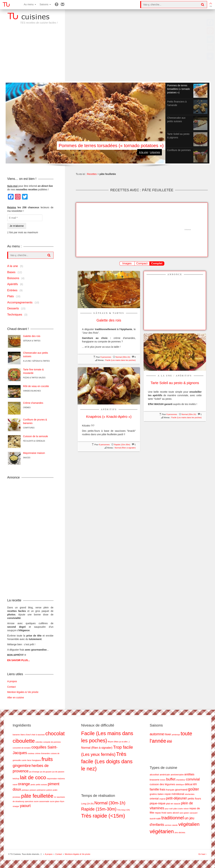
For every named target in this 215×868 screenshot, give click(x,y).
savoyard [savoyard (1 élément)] (193, 813)
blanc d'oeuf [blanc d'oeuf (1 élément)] (26, 735)
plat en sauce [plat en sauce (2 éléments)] (173, 804)
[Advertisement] (107, 55)
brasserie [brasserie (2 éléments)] (155, 780)
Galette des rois (32, 336)
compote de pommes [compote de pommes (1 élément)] (52, 742)
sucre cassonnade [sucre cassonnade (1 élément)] (42, 801)
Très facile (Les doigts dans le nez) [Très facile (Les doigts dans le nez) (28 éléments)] (107, 761)
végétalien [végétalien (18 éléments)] (189, 824)
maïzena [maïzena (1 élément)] (61, 779)
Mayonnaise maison (34, 453)
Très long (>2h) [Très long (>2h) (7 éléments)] (124, 810)
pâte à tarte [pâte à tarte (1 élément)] (178, 809)
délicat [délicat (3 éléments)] (189, 784)
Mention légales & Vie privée (23, 692)
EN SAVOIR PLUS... (19, 660)
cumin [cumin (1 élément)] (24, 760)
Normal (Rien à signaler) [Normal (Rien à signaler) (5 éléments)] (97, 748)
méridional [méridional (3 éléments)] (178, 794)
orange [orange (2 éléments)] (24, 784)
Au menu (30, 4)
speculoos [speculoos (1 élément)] (29, 801)
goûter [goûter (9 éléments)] (194, 789)
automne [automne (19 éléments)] (157, 734)
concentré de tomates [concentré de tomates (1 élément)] (22, 748)
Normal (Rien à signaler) (125, 448)
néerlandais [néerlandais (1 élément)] (190, 794)
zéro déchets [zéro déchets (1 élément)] (180, 832)
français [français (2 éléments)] (170, 790)
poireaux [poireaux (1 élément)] (25, 790)
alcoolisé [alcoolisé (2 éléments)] (154, 775)
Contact (11, 687)
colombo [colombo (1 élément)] (39, 742)
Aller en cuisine (16, 697)
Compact (142, 263)
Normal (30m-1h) (123, 357)
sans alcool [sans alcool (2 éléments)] (173, 813)
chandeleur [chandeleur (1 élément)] (181, 780)
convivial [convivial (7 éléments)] (193, 779)
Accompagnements (20, 302)
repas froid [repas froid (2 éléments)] (160, 813)
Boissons (13, 278)
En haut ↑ (203, 854)
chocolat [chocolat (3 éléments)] (55, 733)
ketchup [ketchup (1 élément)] (16, 779)
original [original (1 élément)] (162, 799)
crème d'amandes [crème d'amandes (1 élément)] (42, 753)
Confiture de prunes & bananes (35, 421)
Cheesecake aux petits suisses (36, 355)
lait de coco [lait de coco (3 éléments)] (33, 777)
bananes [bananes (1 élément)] (16, 735)
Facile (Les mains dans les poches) (121, 360)
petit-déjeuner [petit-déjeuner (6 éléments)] (177, 798)
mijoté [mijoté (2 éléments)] (168, 794)
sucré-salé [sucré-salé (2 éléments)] (155, 819)
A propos (12, 681)
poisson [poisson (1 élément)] (33, 790)
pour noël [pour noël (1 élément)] (169, 809)
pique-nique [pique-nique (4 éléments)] (158, 803)
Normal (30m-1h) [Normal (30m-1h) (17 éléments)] (110, 803)
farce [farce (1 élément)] (29, 760)
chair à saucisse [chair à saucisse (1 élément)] (38, 735)
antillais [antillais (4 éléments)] (189, 774)
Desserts (13, 308)
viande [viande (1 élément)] (175, 825)
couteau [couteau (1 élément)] (31, 753)
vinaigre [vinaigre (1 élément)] (16, 806)
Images (127, 263)
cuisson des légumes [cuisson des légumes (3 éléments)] (162, 784)
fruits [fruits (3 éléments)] (47, 759)
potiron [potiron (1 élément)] (49, 790)
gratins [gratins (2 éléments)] (153, 794)
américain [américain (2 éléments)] (165, 775)
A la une (143, 152)
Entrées (12, 290)
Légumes (155, 152)
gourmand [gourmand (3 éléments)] (181, 790)
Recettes (92, 174)
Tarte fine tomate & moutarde (33, 371)
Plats (10, 296)
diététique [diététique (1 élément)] (180, 785)
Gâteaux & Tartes (109, 313)
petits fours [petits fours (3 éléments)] (194, 798)
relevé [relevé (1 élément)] (186, 809)
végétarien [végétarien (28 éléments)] (162, 831)
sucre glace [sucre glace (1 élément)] (55, 801)
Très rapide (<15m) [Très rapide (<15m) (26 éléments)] (103, 816)
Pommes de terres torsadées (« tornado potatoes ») (111, 146)
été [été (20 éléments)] (169, 741)
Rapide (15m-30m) (122, 445)
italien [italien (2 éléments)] (161, 794)
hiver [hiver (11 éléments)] (168, 734)
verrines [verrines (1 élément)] (168, 825)
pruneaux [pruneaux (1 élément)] (17, 797)
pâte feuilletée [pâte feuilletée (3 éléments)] (37, 796)
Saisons (45, 4)
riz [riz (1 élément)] (55, 797)
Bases (11, 272)
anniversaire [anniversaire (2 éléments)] (177, 775)
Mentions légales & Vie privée (78, 854)
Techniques (15, 315)
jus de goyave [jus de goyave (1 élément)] (46, 772)
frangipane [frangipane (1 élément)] (36, 760)
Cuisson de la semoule (36, 436)
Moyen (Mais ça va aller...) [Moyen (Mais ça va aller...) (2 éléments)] (119, 742)
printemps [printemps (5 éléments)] (176, 735)
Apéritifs (184, 376)
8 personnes (106, 357)
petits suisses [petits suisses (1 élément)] (42, 785)
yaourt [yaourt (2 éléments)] (25, 806)
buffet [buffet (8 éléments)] (171, 779)
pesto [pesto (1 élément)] (33, 785)
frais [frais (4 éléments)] (163, 790)
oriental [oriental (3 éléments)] (154, 798)
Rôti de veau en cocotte (36, 386)
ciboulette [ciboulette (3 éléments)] (24, 741)
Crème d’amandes (33, 403)
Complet (157, 263)
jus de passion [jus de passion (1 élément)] (58, 772)
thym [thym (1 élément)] (62, 801)
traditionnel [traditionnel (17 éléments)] (173, 818)
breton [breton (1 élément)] (163, 780)
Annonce (175, 274)
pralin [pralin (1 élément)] (55, 790)
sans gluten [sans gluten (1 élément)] (184, 813)
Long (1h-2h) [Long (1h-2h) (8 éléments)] (87, 804)
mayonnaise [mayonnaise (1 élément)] (52, 779)
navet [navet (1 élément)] (15, 785)
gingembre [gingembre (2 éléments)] (22, 766)
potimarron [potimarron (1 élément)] (41, 790)
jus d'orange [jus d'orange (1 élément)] (34, 772)
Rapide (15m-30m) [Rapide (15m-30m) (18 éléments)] (99, 809)
